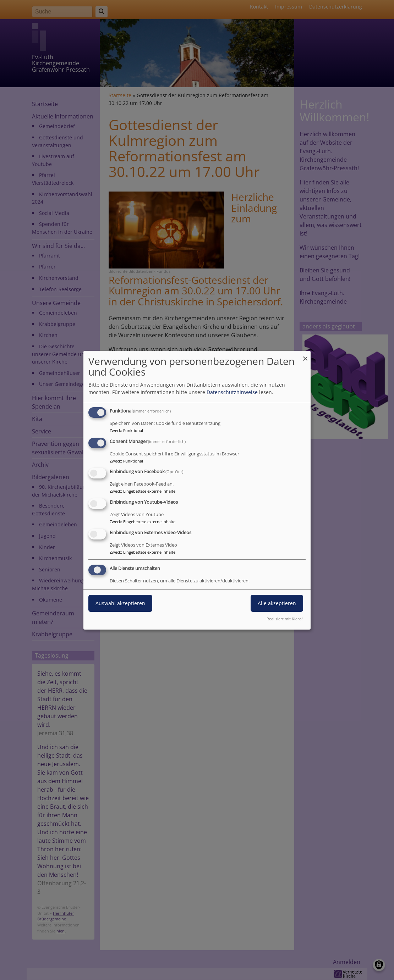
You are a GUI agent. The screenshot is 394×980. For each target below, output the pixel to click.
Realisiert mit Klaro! (285, 619)
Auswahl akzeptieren (120, 603)
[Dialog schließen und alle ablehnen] (305, 355)
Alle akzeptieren (277, 603)
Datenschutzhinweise (232, 392)
